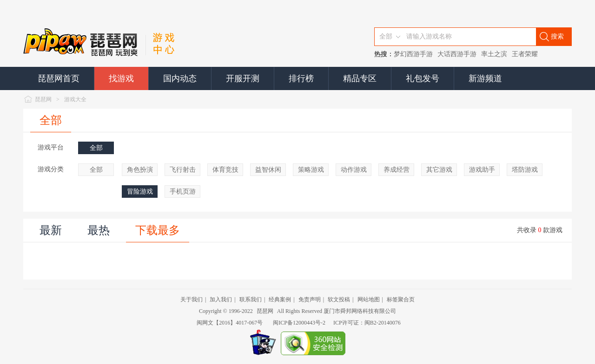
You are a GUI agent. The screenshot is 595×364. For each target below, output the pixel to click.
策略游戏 (311, 170)
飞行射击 (183, 170)
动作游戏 (354, 170)
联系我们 (251, 299)
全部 (51, 120)
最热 (99, 230)
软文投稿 (339, 299)
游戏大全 (75, 99)
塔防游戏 (525, 170)
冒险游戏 (140, 192)
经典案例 (280, 299)
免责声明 (310, 299)
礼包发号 (423, 78)
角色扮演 (140, 170)
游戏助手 (482, 170)
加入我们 (221, 299)
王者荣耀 (525, 54)
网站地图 (369, 299)
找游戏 (121, 78)
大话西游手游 (457, 54)
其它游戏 (439, 170)
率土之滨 (494, 54)
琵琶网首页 (59, 78)
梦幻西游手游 (413, 54)
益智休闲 (268, 170)
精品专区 (360, 78)
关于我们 (192, 299)
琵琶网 (43, 99)
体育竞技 (225, 170)
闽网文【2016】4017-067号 (230, 323)
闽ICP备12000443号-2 (299, 323)
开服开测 (243, 78)
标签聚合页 (401, 299)
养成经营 (397, 170)
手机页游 (183, 192)
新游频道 (485, 78)
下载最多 (158, 230)
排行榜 (301, 78)
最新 (51, 230)
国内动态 (180, 78)
